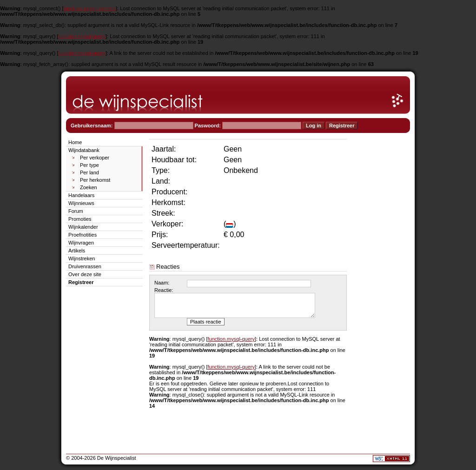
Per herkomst (95, 180)
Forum (76, 211)
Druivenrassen (85, 266)
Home (75, 142)
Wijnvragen (81, 243)
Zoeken (89, 187)
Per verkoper (95, 158)
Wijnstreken (82, 258)
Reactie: (164, 290)
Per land (89, 172)
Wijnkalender (83, 227)
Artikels (77, 251)
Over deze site (85, 274)
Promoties (80, 219)
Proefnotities (83, 235)
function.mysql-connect (90, 8)
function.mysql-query (82, 36)
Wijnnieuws (81, 203)
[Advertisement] (382, 277)
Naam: (162, 283)
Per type (89, 165)
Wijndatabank (84, 150)
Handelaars (81, 195)
